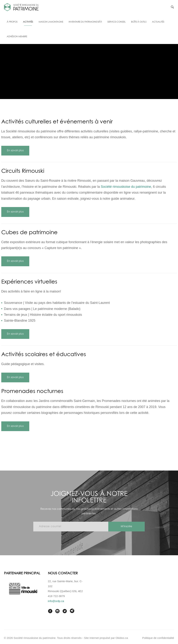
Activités (28, 22)
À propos (12, 22)
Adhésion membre (17, 37)
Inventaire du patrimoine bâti (85, 22)
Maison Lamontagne (51, 22)
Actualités (158, 22)
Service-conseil (117, 22)
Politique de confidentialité (158, 638)
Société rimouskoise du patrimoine (126, 187)
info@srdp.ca (56, 601)
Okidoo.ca (122, 638)
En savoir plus (15, 151)
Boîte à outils (139, 22)
